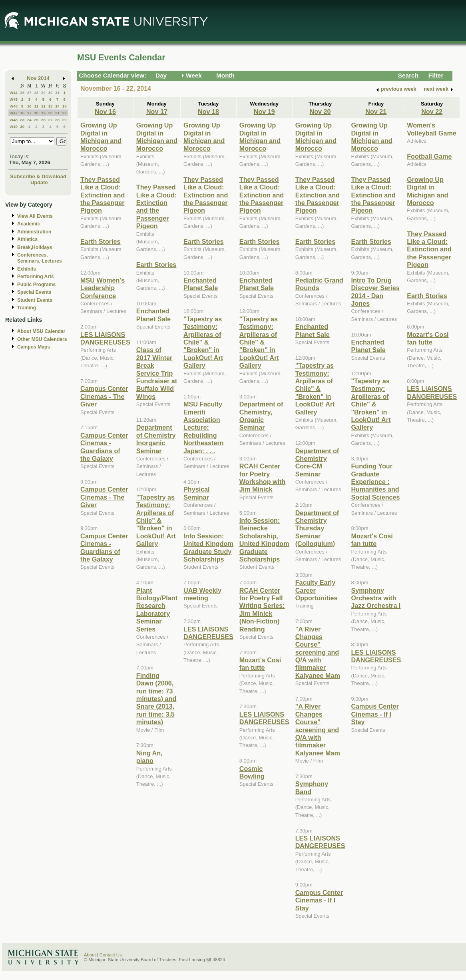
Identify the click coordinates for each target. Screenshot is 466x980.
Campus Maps (34, 347)
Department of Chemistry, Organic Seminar (261, 416)
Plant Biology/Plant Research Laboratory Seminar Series (157, 610)
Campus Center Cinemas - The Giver (104, 396)
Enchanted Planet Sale (153, 315)
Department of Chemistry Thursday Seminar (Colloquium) (317, 528)
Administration (34, 232)
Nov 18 (208, 112)
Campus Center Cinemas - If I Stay (319, 900)
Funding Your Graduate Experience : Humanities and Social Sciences (375, 482)
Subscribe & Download (38, 176)
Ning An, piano (149, 757)
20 (51, 113)
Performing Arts (36, 277)
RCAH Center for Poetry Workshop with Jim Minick (262, 478)
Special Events (34, 292)
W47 (14, 113)
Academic (29, 224)
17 (29, 113)
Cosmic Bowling (252, 772)
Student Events (35, 300)
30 (51, 93)
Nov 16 (105, 112)
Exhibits (27, 269)
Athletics (27, 239)
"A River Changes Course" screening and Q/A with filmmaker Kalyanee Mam (318, 652)
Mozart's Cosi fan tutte (260, 664)
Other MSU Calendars (42, 339)
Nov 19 (264, 112)
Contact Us (111, 955)
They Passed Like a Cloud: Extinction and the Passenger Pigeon (103, 195)
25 (36, 120)
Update (39, 182)
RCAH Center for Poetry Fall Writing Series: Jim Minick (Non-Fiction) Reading (262, 610)
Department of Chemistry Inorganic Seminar (156, 439)
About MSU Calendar (41, 331)
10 (29, 106)
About (90, 955)
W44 (14, 93)
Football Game (429, 156)
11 (36, 106)
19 (43, 113)
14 (57, 106)
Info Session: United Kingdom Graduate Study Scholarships (208, 548)
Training (27, 308)
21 (57, 113)
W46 (14, 106)
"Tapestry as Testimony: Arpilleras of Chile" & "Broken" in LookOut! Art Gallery (156, 520)
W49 (14, 126)
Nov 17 (157, 112)
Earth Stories (101, 241)
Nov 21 (376, 112)
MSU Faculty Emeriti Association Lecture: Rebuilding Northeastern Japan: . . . (204, 427)
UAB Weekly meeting (202, 594)
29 (43, 93)
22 (65, 113)
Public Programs (36, 285)
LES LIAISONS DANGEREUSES (105, 338)
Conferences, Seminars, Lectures (40, 258)
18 (36, 113)
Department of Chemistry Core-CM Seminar (317, 462)
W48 (14, 120)
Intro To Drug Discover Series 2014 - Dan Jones (375, 292)
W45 (14, 99)
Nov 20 (320, 112)
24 (29, 120)
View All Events (35, 216)
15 (65, 106)
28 (36, 93)
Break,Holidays (35, 247)
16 (22, 113)
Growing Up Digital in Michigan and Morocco (101, 137)
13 (51, 106)
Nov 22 (432, 112)
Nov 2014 (38, 78)
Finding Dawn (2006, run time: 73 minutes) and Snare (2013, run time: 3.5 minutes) (156, 699)
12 (43, 106)
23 (22, 120)
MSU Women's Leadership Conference (103, 288)
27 (29, 93)
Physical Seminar (197, 493)
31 (57, 93)
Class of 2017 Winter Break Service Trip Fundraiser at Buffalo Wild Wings (157, 373)
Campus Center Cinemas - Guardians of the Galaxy (104, 447)
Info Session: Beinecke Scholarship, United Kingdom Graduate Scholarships (264, 540)
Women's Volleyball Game (432, 129)
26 (22, 93)
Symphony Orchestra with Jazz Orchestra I (376, 598)
